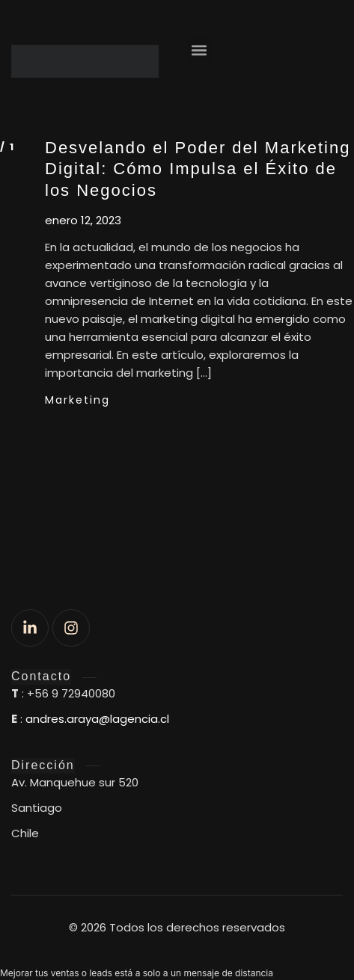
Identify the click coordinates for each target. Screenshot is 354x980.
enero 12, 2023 (83, 221)
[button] (199, 50)
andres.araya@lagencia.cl (97, 719)
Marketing (77, 400)
